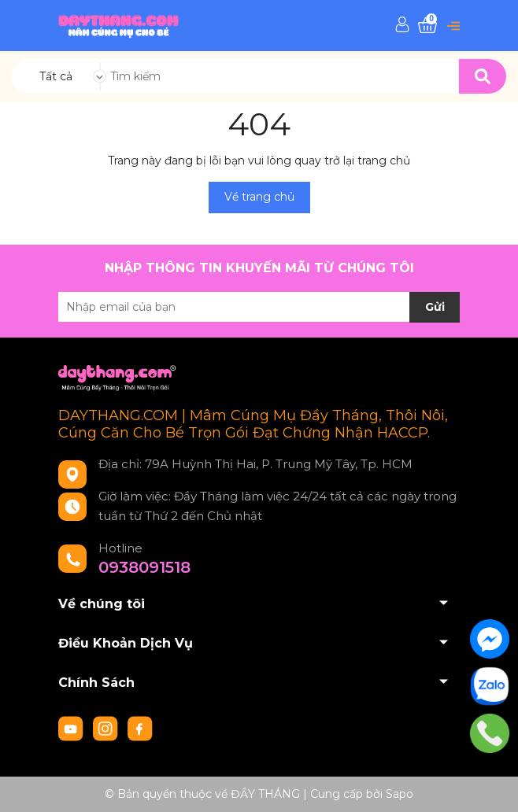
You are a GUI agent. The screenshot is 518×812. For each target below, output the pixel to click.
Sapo (400, 794)
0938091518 (144, 567)
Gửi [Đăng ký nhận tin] (435, 307)
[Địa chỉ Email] (259, 307)
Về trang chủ (259, 197)
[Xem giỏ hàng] (427, 26)
